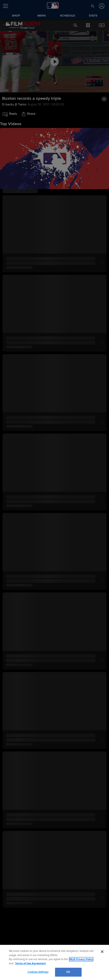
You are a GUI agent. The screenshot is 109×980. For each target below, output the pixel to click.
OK (68, 972)
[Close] (102, 952)
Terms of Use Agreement (30, 963)
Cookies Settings (38, 972)
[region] (54, 962)
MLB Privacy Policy (81, 959)
